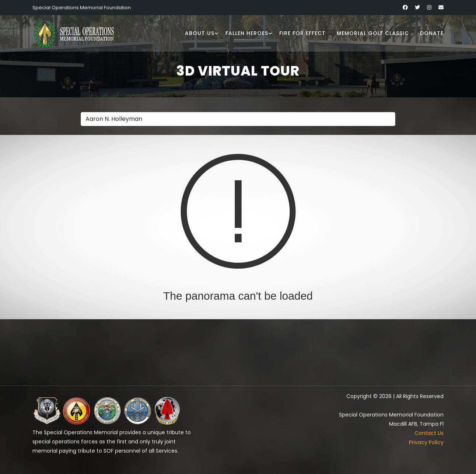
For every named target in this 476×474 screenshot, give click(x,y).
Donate (432, 33)
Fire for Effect (302, 33)
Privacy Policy (426, 442)
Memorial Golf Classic (373, 33)
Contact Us (429, 433)
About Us (200, 33)
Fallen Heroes (247, 33)
